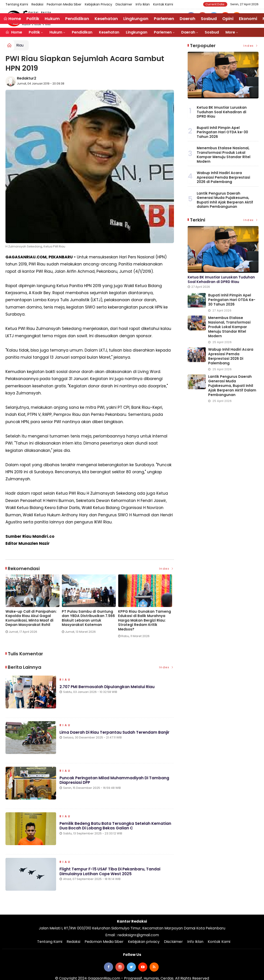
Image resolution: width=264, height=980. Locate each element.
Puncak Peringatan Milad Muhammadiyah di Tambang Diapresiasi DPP (114, 780)
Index (167, 569)
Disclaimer (124, 4)
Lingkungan (137, 32)
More (230, 32)
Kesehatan (109, 32)
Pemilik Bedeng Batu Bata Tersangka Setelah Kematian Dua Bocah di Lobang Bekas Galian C (115, 826)
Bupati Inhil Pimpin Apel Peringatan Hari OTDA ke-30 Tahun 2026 (222, 132)
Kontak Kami (163, 4)
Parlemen (163, 32)
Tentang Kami (17, 4)
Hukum (56, 32)
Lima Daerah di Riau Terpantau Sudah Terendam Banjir (114, 732)
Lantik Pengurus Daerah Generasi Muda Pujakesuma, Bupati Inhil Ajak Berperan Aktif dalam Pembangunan (225, 200)
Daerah (188, 32)
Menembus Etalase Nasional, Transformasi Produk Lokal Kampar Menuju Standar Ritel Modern (224, 155)
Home (14, 32)
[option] (34, 606)
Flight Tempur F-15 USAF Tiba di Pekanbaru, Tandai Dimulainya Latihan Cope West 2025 (110, 871)
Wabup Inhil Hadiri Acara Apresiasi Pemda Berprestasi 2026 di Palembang (223, 177)
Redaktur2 (27, 78)
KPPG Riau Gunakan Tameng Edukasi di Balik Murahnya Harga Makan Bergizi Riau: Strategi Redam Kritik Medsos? (145, 620)
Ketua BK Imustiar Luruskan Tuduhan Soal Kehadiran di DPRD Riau (222, 112)
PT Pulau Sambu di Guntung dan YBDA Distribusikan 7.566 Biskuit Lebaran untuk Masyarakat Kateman (88, 618)
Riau (20, 45)
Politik (34, 32)
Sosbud (212, 32)
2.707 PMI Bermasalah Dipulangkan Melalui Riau (107, 687)
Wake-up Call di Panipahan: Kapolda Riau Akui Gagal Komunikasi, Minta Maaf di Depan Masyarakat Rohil (31, 618)
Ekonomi (248, 19)
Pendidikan (82, 32)
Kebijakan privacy (98, 4)
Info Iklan (143, 4)
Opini (228, 19)
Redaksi (37, 4)
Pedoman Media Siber (64, 4)
